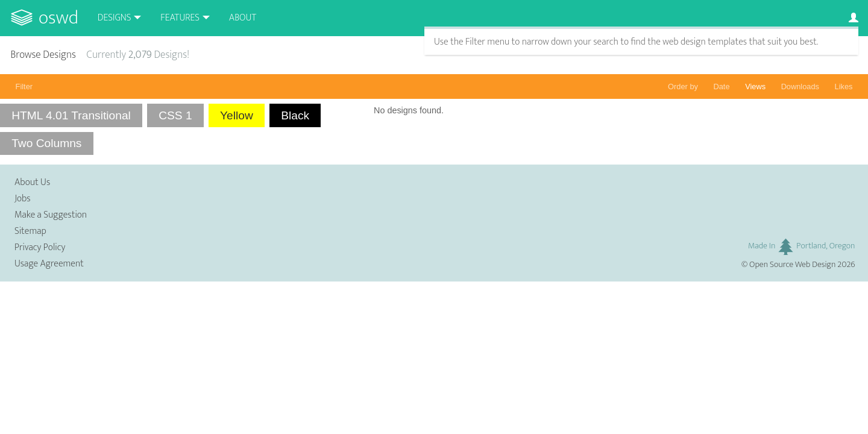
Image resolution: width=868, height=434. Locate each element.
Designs (115, 18)
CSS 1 (175, 115)
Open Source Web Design (792, 265)
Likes (844, 86)
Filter (24, 86)
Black (295, 115)
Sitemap (30, 231)
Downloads (800, 86)
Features (180, 18)
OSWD (58, 18)
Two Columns (46, 143)
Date (722, 86)
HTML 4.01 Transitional (71, 115)
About (243, 18)
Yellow (237, 115)
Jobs (23, 199)
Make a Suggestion (51, 215)
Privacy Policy (40, 247)
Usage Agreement (49, 264)
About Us (32, 182)
